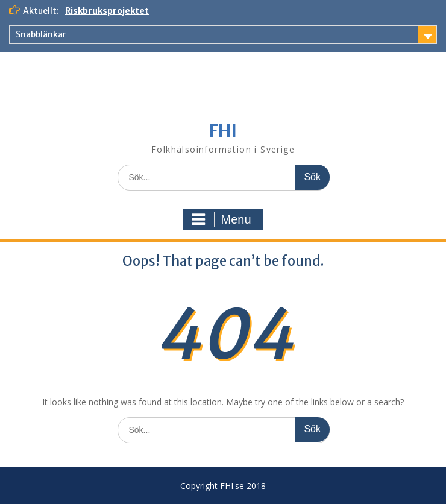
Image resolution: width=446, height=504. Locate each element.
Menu (221, 219)
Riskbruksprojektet (107, 11)
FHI (223, 131)
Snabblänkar (41, 34)
